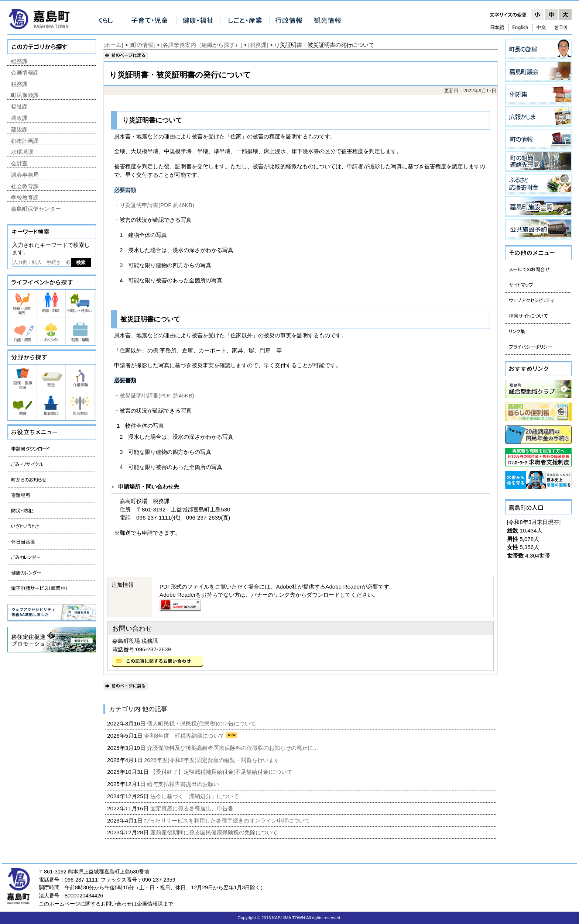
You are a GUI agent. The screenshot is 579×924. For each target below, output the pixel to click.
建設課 (19, 129)
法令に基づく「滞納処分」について (195, 796)
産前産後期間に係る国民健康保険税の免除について (215, 832)
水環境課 (22, 152)
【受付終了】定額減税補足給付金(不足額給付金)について (222, 772)
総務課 (19, 61)
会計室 (19, 163)
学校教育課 (25, 198)
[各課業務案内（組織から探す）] (202, 45)
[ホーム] (113, 45)
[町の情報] (142, 45)
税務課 (19, 84)
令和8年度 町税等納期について (185, 736)
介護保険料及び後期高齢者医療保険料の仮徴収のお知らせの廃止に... (233, 748)
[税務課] (258, 45)
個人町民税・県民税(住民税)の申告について (202, 723)
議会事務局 (25, 175)
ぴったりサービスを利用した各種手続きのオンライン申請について (228, 820)
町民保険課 (25, 95)
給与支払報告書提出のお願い (184, 784)
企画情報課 (25, 73)
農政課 (19, 118)
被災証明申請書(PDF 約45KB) (157, 395)
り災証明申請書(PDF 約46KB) (157, 205)
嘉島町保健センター (36, 209)
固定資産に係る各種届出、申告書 (193, 808)
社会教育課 (25, 186)
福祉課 (19, 106)
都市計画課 (25, 141)
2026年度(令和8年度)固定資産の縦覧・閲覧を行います (213, 760)
